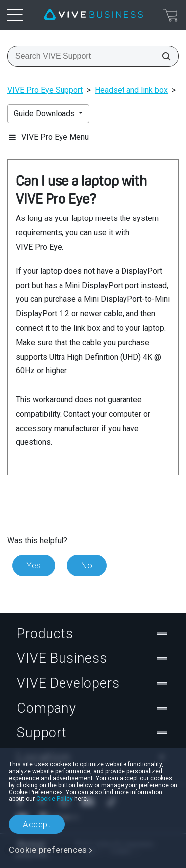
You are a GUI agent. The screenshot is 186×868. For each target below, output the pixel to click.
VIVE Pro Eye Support (45, 90)
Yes (34, 565)
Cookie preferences (48, 850)
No (87, 565)
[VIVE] (93, 15)
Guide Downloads (45, 113)
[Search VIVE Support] (163, 56)
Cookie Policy (55, 799)
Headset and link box (131, 90)
